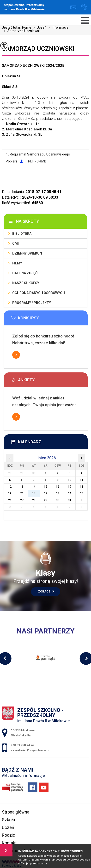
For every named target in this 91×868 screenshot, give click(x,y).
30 (58, 500)
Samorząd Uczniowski (38, 49)
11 (82, 480)
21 (34, 493)
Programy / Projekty (32, 303)
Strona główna (16, 812)
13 (22, 487)
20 (22, 493)
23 (58, 493)
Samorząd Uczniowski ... (23, 31)
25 (82, 493)
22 (46, 493)
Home (27, 27)
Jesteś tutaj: (12, 27)
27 (22, 500)
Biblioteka (22, 234)
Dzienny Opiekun (27, 253)
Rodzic (9, 835)
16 (58, 487)
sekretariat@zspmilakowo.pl (73, 7)
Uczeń (39, 27)
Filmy (17, 263)
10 (70, 480)
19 (10, 493)
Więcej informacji (16, 355)
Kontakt (9, 843)
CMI (15, 243)
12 (10, 487)
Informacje (57, 27)
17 (70, 487)
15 (46, 487)
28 (34, 500)
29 (46, 500)
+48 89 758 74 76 (84, 7)
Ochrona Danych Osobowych (39, 293)
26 (10, 500)
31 (70, 500)
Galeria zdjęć (25, 273)
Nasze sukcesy (26, 283)
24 (70, 493)
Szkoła (8, 820)
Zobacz (46, 592)
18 (82, 487)
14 (34, 487)
